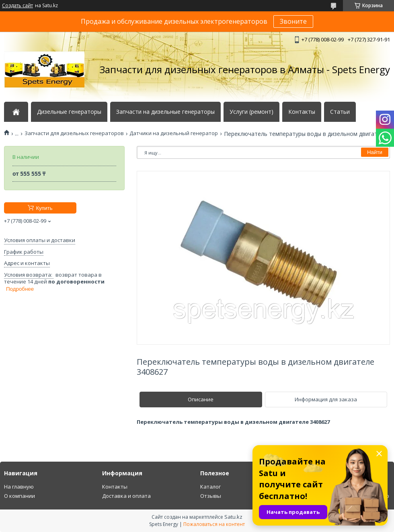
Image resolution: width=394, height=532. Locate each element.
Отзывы (211, 496)
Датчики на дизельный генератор (174, 133)
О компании (19, 496)
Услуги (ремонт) (251, 112)
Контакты (302, 112)
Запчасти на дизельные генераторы (165, 112)
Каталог (210, 487)
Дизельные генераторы (69, 112)
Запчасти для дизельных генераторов (74, 133)
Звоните (293, 21)
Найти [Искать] (375, 152)
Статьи (340, 112)
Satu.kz (233, 517)
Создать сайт (17, 6)
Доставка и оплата (126, 496)
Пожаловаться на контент (214, 524)
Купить (44, 208)
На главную (19, 487)
